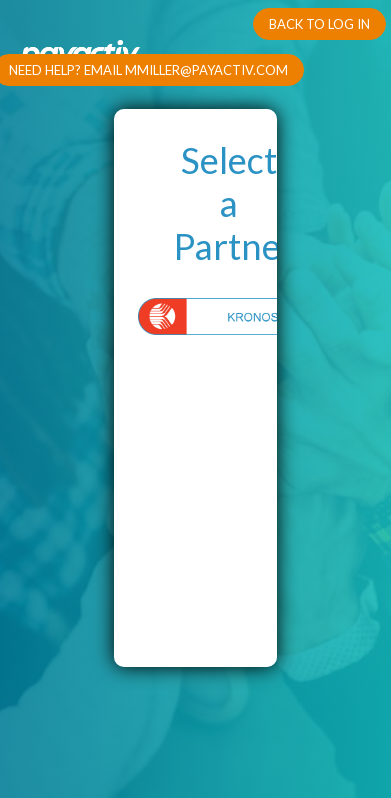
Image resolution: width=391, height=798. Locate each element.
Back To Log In (319, 24)
